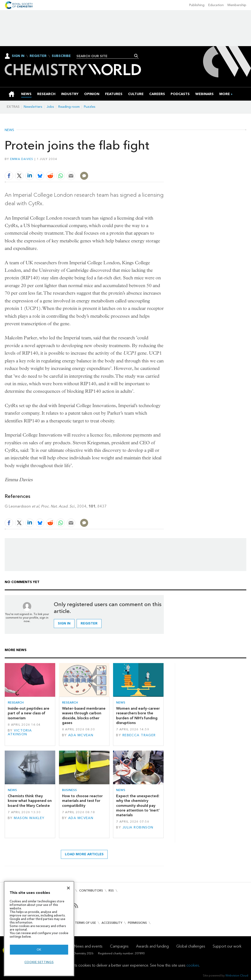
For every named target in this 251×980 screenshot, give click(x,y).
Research (16, 702)
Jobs (50, 107)
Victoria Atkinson (20, 732)
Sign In (18, 56)
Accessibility (112, 923)
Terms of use (85, 923)
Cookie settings (39, 962)
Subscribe (61, 56)
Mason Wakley (29, 818)
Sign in (64, 623)
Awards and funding (152, 946)
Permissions (137, 923)
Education (216, 5)
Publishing (197, 5)
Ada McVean (81, 735)
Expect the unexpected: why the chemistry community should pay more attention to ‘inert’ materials (138, 805)
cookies (193, 965)
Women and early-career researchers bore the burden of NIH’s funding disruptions (138, 716)
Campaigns (119, 946)
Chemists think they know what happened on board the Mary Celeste (30, 801)
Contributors (91, 890)
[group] (225, 94)
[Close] (68, 888)
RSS (111, 890)
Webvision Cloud (237, 975)
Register (38, 56)
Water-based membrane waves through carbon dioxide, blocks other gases (84, 716)
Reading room (69, 107)
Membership (237, 5)
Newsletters (33, 107)
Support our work (227, 946)
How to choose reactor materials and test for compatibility (82, 801)
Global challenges (191, 946)
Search (136, 56)
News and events (88, 946)
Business (69, 790)
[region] (39, 929)
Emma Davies (22, 159)
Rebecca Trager (139, 735)
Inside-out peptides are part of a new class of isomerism (29, 713)
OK (39, 950)
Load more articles (84, 854)
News (9, 130)
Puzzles (90, 107)
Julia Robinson (138, 827)
